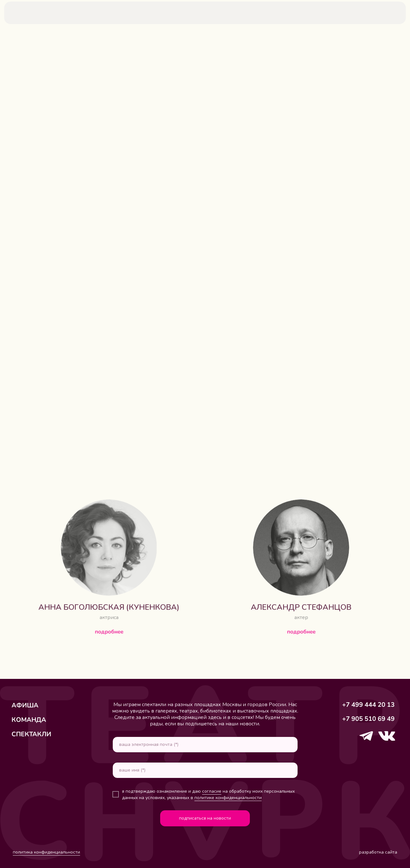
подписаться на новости (205, 818)
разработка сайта (378, 852)
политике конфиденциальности (228, 798)
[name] (205, 770)
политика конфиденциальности (46, 852)
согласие (212, 791)
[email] (205, 745)
